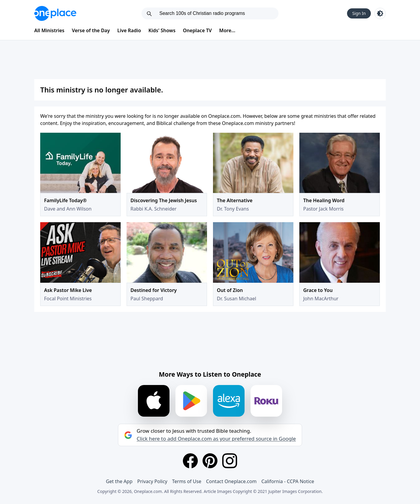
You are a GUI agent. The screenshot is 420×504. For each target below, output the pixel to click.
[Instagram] (230, 461)
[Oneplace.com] (55, 13)
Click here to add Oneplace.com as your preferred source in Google (216, 439)
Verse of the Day (91, 30)
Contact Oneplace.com (231, 481)
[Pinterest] (210, 461)
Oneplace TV (197, 30)
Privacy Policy (152, 481)
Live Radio (129, 30)
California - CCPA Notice (288, 481)
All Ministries (49, 30)
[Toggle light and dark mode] (380, 13)
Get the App (119, 481)
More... (227, 30)
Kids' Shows (162, 30)
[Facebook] (190, 461)
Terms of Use (187, 481)
